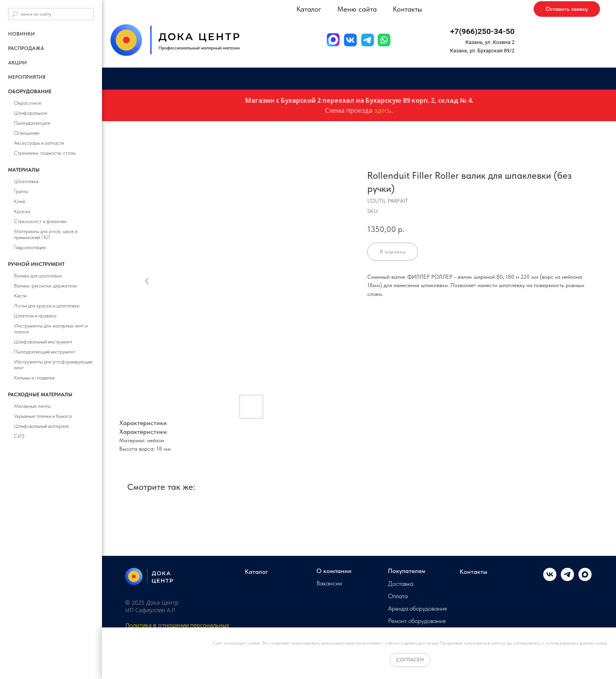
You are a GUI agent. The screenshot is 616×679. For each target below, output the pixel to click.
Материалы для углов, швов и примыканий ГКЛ (46, 234)
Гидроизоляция (30, 247)
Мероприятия (27, 77)
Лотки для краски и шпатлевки (47, 306)
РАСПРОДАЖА (26, 48)
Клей (19, 201)
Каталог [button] (309, 9)
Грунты (21, 191)
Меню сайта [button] (357, 9)
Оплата (398, 596)
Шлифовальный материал (42, 426)
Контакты (407, 9)
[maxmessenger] (585, 579)
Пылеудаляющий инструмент (45, 352)
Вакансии (329, 583)
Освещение (27, 133)
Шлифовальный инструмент (43, 342)
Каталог (256, 572)
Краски (22, 211)
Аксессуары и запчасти (39, 143)
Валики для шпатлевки (38, 276)
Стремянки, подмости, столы (45, 153)
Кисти (20, 296)
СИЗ (19, 436)
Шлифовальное (31, 113)
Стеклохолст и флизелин (40, 221)
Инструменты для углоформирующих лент (53, 365)
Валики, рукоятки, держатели (45, 286)
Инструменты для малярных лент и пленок (51, 329)
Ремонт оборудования (417, 621)
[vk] (550, 579)
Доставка (401, 584)
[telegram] (567, 579)
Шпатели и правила (35, 316)
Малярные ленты (32, 406)
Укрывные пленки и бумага (43, 416)
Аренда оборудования (417, 609)
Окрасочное (28, 103)
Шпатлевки (26, 181)
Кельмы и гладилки (34, 378)
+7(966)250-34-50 (483, 31)
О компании (334, 571)
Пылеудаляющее (32, 123)
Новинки (21, 34)
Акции (17, 63)
